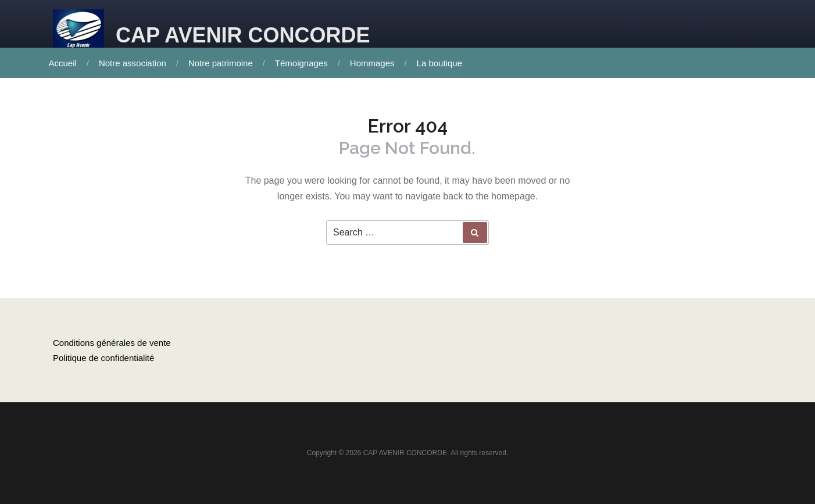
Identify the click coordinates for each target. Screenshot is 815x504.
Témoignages (301, 63)
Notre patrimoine (221, 63)
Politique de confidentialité (103, 358)
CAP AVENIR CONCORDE (243, 35)
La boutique (439, 63)
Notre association (133, 63)
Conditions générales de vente (112, 343)
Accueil (63, 63)
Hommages (372, 63)
